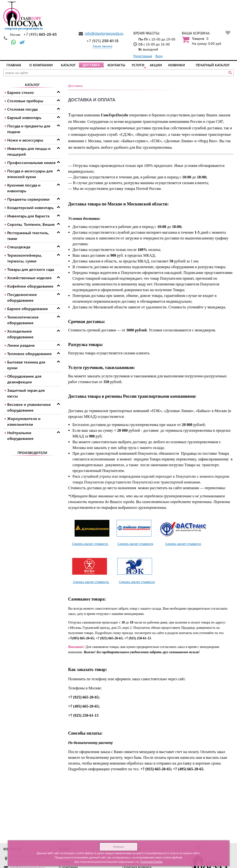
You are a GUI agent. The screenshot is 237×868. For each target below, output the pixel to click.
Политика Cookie (151, 862)
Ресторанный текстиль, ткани (28, 235)
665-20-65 (40, 34)
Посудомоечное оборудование (22, 297)
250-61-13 (102, 41)
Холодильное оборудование (20, 334)
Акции (156, 65)
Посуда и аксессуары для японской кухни (30, 174)
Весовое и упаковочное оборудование (29, 407)
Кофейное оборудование (30, 286)
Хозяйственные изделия (29, 278)
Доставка (91, 65)
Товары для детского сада (31, 269)
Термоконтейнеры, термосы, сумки (25, 258)
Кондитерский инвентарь (30, 207)
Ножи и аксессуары (25, 140)
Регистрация (143, 56)
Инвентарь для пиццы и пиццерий (29, 151)
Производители (32, 453)
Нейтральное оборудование (20, 435)
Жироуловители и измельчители (24, 421)
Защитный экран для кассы (26, 393)
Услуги (138, 65)
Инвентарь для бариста (28, 216)
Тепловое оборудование (30, 354)
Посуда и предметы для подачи (29, 129)
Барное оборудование (28, 309)
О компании (41, 65)
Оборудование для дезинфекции (24, 379)
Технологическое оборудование (23, 320)
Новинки (177, 65)
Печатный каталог (213, 65)
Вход (159, 56)
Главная (14, 65)
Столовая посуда (22, 109)
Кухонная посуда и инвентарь (24, 188)
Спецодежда (19, 247)
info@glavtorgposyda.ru (104, 33)
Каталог (68, 65)
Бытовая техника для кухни (26, 365)
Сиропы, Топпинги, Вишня (31, 224)
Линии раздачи (21, 345)
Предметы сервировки (28, 199)
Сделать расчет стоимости (90, 544)
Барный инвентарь (24, 117)
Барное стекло (21, 92)
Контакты (116, 65)
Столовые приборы (25, 101)
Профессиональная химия (31, 162)
